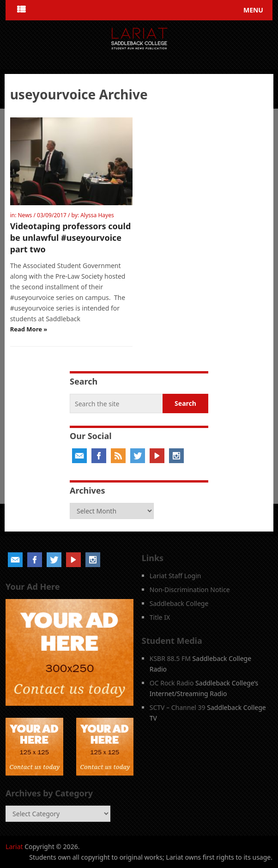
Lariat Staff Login (175, 576)
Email (79, 456)
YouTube (157, 456)
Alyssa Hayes (97, 215)
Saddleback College (179, 603)
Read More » (29, 329)
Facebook (99, 456)
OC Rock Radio (172, 683)
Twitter (138, 456)
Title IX (160, 617)
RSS (118, 456)
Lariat (14, 847)
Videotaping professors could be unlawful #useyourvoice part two (71, 238)
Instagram (176, 456)
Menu (253, 10)
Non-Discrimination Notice (190, 590)
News (25, 215)
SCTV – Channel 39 (178, 707)
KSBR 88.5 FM (170, 658)
